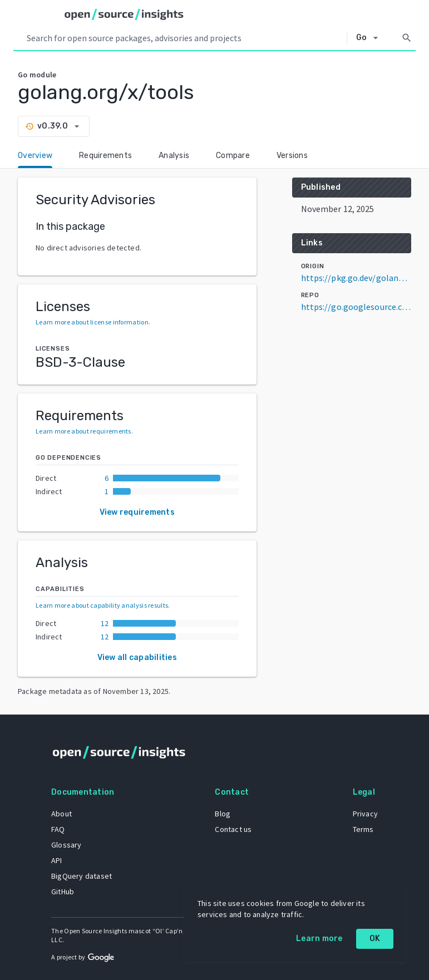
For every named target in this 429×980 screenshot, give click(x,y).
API (57, 860)
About (61, 814)
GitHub (63, 892)
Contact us (233, 829)
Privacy (365, 814)
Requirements (105, 156)
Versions (292, 156)
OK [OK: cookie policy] (375, 939)
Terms (363, 829)
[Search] (407, 38)
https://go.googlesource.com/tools (356, 307)
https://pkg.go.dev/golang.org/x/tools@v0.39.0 (356, 278)
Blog (223, 814)
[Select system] (370, 38)
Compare (233, 156)
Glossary (66, 845)
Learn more (319, 939)
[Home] (124, 14)
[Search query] (184, 38)
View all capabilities (137, 658)
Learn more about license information (92, 322)
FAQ (58, 829)
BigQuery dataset (82, 876)
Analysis (174, 156)
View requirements (137, 512)
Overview (35, 156)
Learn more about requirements (83, 431)
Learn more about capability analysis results (102, 605)
